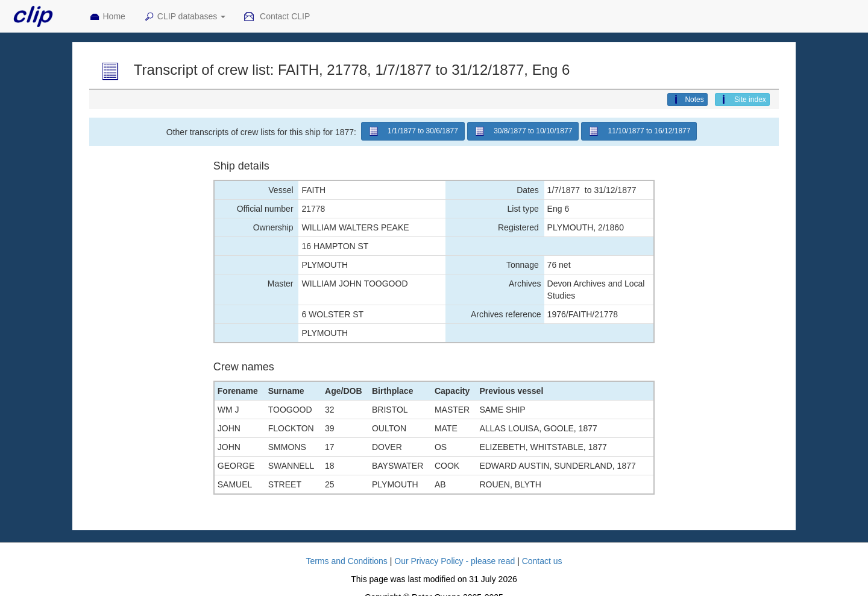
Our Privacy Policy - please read (454, 561)
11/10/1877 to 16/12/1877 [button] (639, 131)
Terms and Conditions (346, 561)
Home (107, 17)
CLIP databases (184, 17)
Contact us (542, 561)
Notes (687, 100)
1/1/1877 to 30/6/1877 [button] (413, 131)
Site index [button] (742, 100)
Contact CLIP (277, 17)
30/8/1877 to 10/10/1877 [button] (523, 131)
